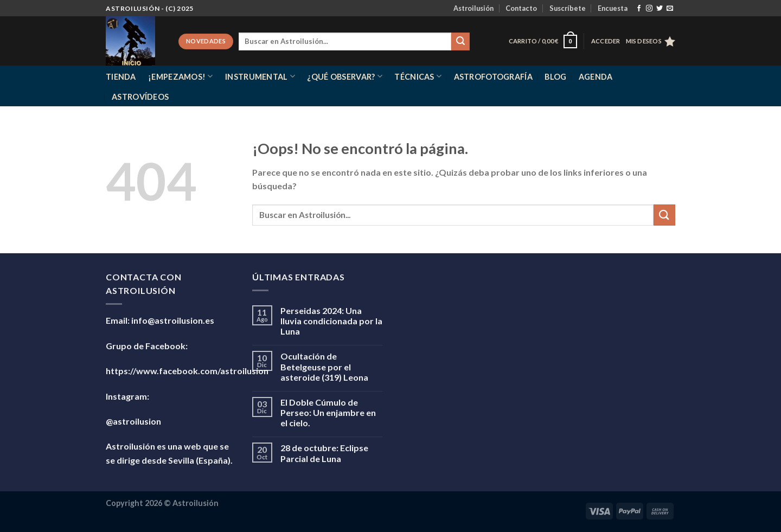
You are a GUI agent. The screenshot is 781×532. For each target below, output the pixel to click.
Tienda (121, 77)
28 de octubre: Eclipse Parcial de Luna (324, 453)
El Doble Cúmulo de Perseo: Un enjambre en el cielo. (328, 412)
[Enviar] (460, 42)
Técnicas (418, 76)
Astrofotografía (493, 77)
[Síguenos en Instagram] (649, 9)
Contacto (521, 8)
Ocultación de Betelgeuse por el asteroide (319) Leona (324, 366)
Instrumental (260, 76)
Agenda (596, 77)
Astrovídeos (140, 97)
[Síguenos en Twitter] (660, 9)
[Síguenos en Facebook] (639, 9)
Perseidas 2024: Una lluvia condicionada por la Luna (331, 321)
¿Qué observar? (345, 76)
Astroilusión (473, 8)
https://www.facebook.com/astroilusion (187, 371)
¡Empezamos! (181, 76)
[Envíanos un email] (670, 9)
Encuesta (613, 8)
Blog (555, 77)
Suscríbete (568, 8)
